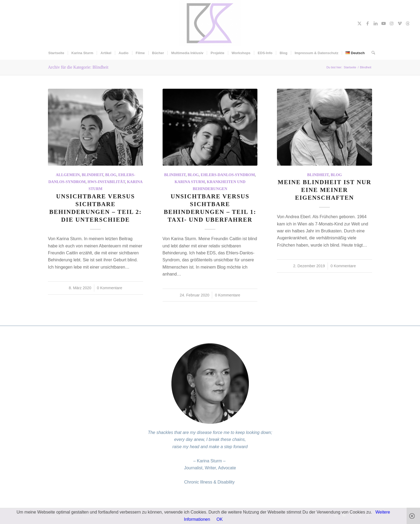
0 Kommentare (110, 288)
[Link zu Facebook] (367, 23)
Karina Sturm (190, 182)
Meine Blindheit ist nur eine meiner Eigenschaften (325, 190)
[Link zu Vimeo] (400, 23)
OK (220, 519)
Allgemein (68, 175)
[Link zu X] (359, 23)
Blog (111, 175)
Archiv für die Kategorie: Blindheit (78, 67)
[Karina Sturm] (210, 23)
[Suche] (372, 53)
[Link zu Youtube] (384, 23)
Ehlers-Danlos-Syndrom (228, 175)
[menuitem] (56, 53)
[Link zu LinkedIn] (376, 23)
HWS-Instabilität (106, 182)
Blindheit (93, 175)
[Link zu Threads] (408, 23)
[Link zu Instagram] (392, 23)
